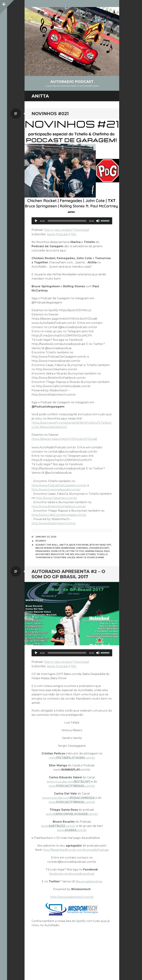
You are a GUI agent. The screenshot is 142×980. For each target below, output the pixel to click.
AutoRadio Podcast (72, 82)
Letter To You (75, 551)
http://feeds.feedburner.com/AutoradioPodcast (76, 850)
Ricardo (41, 541)
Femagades (43, 551)
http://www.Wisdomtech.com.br (54, 523)
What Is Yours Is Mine (90, 557)
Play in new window (58, 230)
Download (82, 230)
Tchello (102, 554)
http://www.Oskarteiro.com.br (57, 498)
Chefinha (82, 548)
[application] (72, 221)
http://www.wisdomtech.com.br (72, 897)
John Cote (58, 551)
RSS (74, 234)
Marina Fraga (94, 551)
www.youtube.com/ (69, 782)
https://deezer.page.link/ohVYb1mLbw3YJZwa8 (64, 439)
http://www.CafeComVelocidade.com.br (59, 515)
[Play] (36, 221)
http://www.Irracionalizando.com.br (56, 490)
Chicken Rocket (99, 548)
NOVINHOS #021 (50, 114)
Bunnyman (68, 548)
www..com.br (72, 758)
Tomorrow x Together (51, 557)
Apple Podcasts (58, 234)
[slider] (67, 221)
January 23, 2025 (46, 537)
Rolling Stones (85, 554)
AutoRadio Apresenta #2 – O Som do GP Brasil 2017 (68, 574)
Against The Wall (47, 545)
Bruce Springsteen (48, 548)
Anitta (64, 545)
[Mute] (98, 221)
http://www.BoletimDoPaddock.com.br (59, 506)
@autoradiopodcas (89, 881)
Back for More (79, 545)
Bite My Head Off (100, 545)
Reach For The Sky (62, 554)
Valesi (71, 557)
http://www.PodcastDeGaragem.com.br (59, 485)
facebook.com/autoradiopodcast (72, 874)
